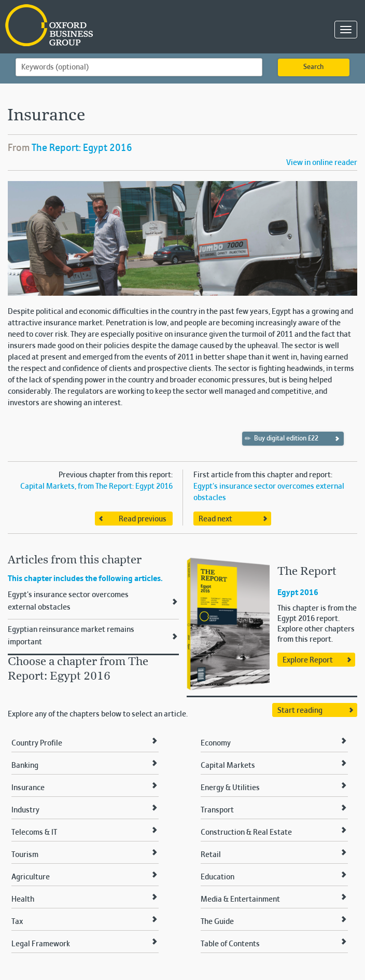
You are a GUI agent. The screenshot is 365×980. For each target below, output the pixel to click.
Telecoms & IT (34, 833)
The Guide (217, 922)
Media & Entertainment (240, 900)
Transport (217, 810)
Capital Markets (228, 766)
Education (217, 877)
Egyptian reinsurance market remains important (71, 636)
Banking (25, 766)
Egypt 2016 (298, 593)
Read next (215, 519)
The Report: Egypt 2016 (82, 148)
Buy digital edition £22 (282, 438)
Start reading (300, 711)
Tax (17, 922)
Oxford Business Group (109, 26)
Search (313, 67)
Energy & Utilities (230, 788)
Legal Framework (41, 944)
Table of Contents (230, 944)
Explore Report (308, 660)
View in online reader (322, 163)
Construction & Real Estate (246, 833)
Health (23, 900)
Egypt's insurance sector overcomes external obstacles (68, 601)
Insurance (28, 788)
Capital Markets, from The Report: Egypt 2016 (96, 487)
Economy (216, 743)
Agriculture (31, 877)
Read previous (143, 519)
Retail (211, 855)
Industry (25, 810)
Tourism (25, 855)
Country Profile (37, 743)
